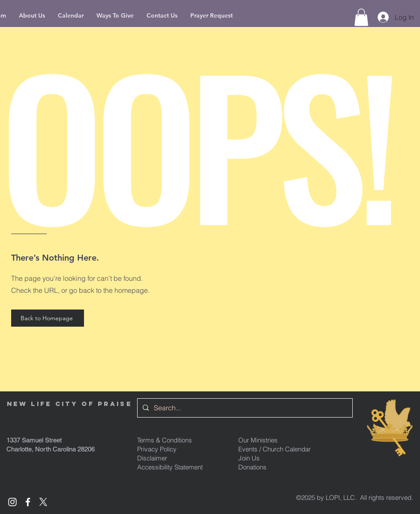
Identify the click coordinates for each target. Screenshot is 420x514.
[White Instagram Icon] (12, 502)
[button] (361, 17)
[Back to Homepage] (48, 318)
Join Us (249, 458)
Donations (252, 467)
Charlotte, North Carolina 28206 (51, 449)
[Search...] (244, 408)
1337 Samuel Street (34, 440)
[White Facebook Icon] (28, 502)
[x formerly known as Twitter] (43, 502)
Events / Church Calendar (274, 449)
